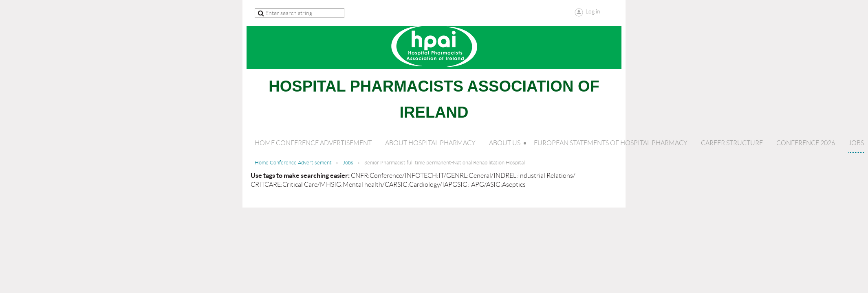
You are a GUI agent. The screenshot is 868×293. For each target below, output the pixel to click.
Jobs (348, 163)
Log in (593, 11)
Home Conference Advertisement (293, 163)
